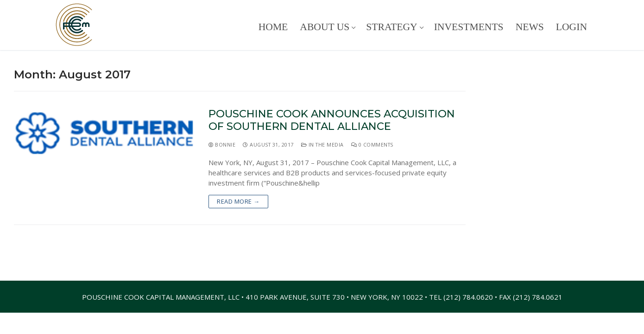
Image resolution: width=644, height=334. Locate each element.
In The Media (322, 145)
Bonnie (222, 145)
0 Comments (372, 145)
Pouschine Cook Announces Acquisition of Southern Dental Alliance (332, 120)
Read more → (238, 201)
